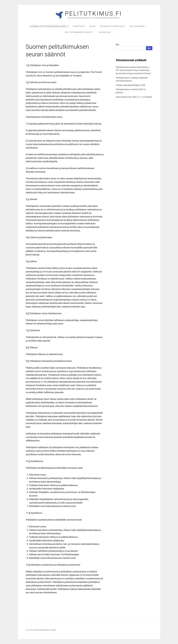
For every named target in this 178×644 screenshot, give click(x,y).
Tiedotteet (79, 26)
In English (105, 32)
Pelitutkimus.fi (94, 14)
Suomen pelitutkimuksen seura (48, 26)
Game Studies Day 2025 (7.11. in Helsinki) (134, 97)
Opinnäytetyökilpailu (113, 26)
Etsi (117, 45)
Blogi (93, 26)
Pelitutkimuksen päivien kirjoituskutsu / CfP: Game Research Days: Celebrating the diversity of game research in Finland (133, 70)
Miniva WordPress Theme (46, 630)
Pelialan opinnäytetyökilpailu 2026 (131, 85)
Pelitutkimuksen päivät (79, 32)
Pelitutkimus (137, 26)
